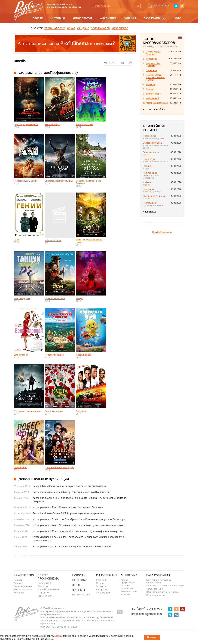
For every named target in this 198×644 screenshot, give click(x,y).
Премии (100, 583)
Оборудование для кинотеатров (162, 592)
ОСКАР (71, 28)
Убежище (151, 85)
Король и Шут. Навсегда (153, 65)
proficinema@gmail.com (147, 614)
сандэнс (83, 28)
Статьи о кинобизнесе (127, 587)
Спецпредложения (23, 586)
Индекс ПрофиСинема (128, 581)
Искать (138, 6)
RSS (182, 6)
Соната (150, 89)
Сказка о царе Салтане (153, 53)
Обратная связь (46, 596)
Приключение (150, 173)
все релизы (150, 211)
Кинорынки (102, 590)
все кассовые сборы (155, 109)
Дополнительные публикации (44, 479)
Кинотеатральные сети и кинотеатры (165, 586)
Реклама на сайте (23, 590)
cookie (58, 636)
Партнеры (43, 586)
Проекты (18, 583)
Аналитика (108, 18)
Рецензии (125, 595)
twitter (176, 6)
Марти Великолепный (157, 103)
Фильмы (130, 18)
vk (176, 615)
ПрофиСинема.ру (162, 232)
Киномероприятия (156, 595)
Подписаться (161, 5)
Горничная (151, 70)
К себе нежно (149, 136)
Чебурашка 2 (153, 98)
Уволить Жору (153, 94)
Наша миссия (44, 583)
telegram (170, 615)
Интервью (58, 18)
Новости (37, 18)
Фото (177, 18)
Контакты (19, 593)
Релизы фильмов (81, 595)
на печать (122, 63)
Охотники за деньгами (154, 196)
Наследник (148, 189)
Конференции (103, 593)
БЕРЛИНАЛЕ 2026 (55, 28)
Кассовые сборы (129, 591)
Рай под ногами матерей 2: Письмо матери (156, 78)
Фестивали (102, 580)
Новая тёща (149, 159)
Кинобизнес (120, 28)
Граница (147, 166)
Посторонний (150, 203)
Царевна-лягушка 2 (153, 143)
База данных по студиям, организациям (159, 581)
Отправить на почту (131, 62)
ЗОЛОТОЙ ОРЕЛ (100, 28)
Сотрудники (44, 593)
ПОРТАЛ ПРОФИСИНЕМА (48, 577)
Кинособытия (82, 18)
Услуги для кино (155, 589)
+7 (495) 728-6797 (147, 609)
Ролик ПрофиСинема (48, 589)
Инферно (147, 182)
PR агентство (24, 575)
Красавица (152, 59)
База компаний (155, 18)
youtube (182, 609)
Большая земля (151, 152)
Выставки (101, 586)
